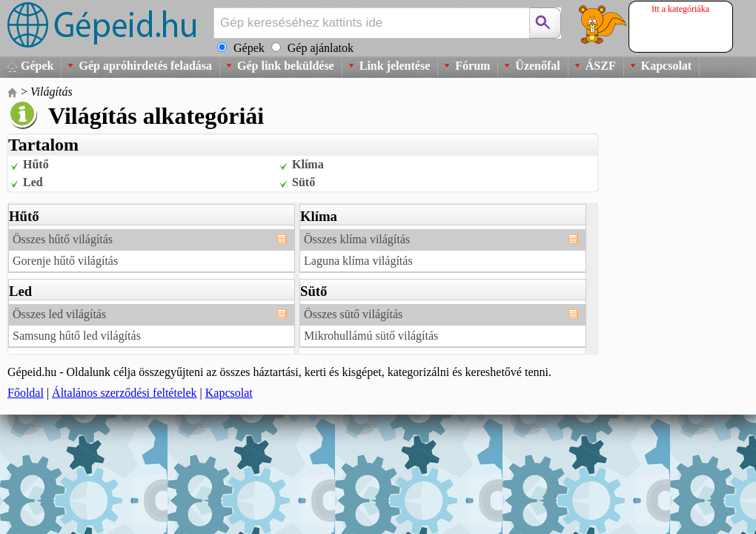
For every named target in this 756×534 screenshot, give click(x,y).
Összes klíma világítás (357, 239)
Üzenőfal (537, 66)
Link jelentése (395, 66)
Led (33, 182)
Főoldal (26, 393)
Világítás (52, 92)
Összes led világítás (59, 314)
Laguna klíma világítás (358, 261)
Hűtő (36, 164)
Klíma (308, 164)
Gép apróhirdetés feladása (145, 66)
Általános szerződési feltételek (124, 393)
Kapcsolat (666, 66)
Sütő (304, 182)
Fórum (472, 66)
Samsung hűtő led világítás (77, 336)
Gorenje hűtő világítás (65, 261)
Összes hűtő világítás (63, 239)
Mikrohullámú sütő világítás (371, 336)
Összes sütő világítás (353, 314)
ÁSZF (601, 66)
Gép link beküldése (286, 66)
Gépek (37, 66)
